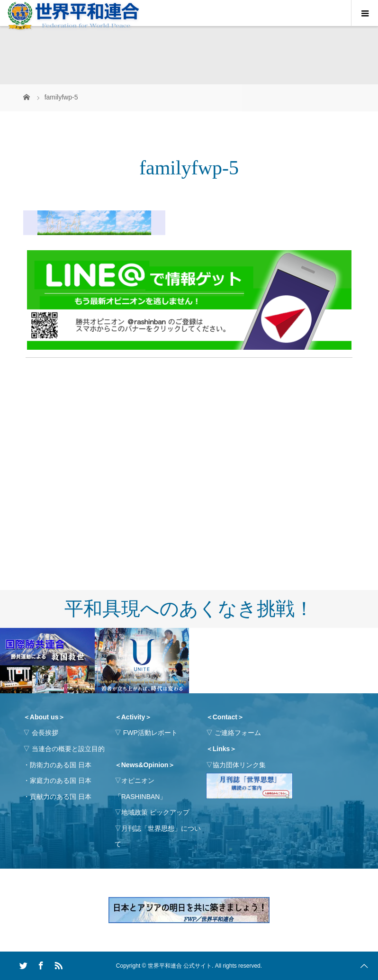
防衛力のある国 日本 (61, 765)
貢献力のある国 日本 (61, 797)
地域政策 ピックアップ (155, 812)
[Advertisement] (189, 432)
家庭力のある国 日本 (61, 780)
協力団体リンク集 (239, 765)
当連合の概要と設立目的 (68, 749)
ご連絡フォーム (238, 733)
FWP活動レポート (150, 733)
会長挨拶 (45, 733)
